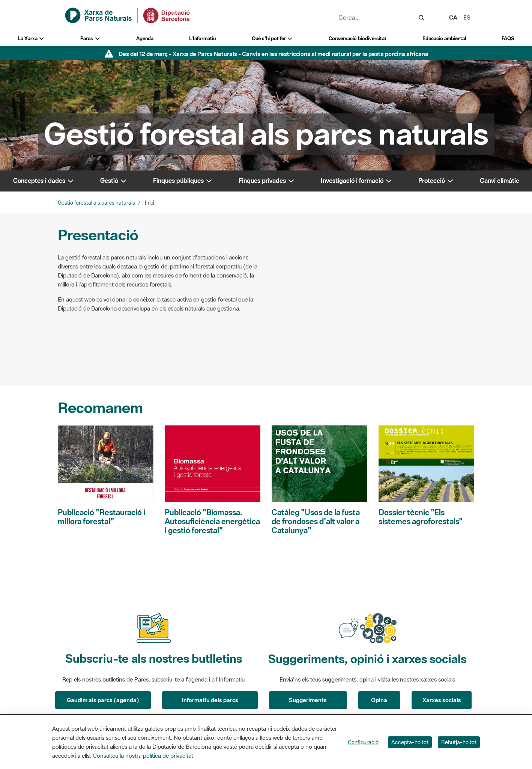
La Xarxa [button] (31, 38)
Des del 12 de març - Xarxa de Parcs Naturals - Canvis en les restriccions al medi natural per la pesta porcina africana (274, 54)
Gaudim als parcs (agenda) (103, 700)
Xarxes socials (442, 700)
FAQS (508, 38)
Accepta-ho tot (410, 742)
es (467, 17)
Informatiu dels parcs (210, 700)
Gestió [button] (114, 181)
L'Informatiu (202, 38)
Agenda (145, 38)
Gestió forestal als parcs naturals (96, 203)
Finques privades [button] (267, 181)
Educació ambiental (444, 38)
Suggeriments (308, 700)
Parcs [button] (90, 38)
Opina (379, 700)
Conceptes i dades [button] (44, 181)
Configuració (363, 742)
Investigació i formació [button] (357, 181)
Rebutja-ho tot (459, 742)
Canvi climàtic (500, 181)
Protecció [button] (436, 181)
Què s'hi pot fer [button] (272, 38)
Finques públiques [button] (183, 181)
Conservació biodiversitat (358, 38)
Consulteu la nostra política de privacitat (143, 755)
